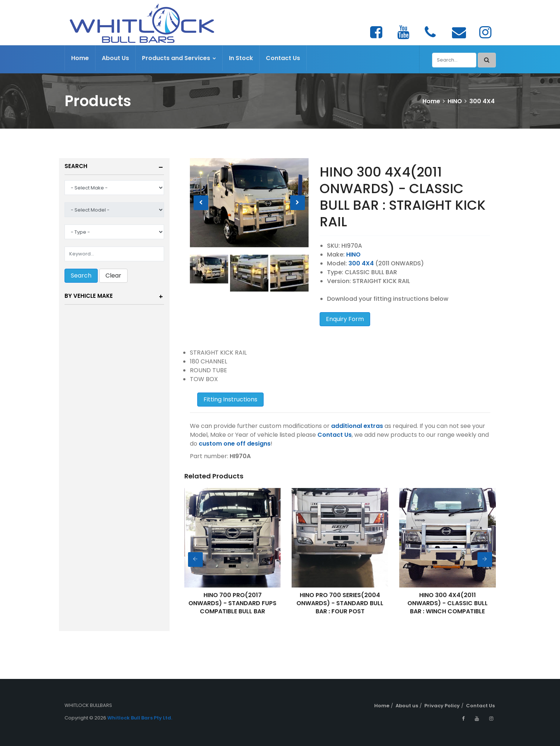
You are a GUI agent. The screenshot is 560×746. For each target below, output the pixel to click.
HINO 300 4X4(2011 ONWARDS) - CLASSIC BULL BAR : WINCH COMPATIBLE (448, 603)
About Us (115, 58)
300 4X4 (482, 101)
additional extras (357, 426)
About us (407, 706)
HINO (455, 101)
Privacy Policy (442, 706)
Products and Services (179, 58)
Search (76, 166)
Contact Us (283, 58)
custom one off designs (235, 444)
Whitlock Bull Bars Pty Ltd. (140, 718)
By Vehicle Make (89, 296)
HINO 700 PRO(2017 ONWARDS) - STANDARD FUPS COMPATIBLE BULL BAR (232, 603)
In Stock (241, 58)
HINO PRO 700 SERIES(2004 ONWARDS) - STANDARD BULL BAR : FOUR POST (340, 603)
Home (80, 58)
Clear (113, 276)
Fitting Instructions (230, 399)
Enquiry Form (345, 319)
